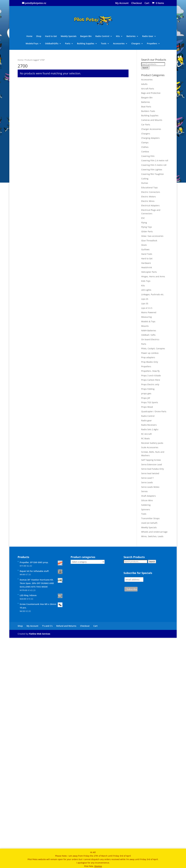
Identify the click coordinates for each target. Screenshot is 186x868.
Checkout (137, 3)
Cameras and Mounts (152, 120)
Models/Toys (32, 44)
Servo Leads (147, 482)
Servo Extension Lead (152, 464)
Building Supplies (86, 44)
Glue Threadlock (149, 241)
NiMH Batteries (149, 331)
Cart (147, 3)
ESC (143, 218)
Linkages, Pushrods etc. (153, 294)
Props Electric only (150, 384)
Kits (118, 36)
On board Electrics (150, 339)
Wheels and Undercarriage (154, 532)
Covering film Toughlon (153, 174)
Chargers (136, 44)
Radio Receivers (149, 425)
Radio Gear (148, 36)
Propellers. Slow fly (150, 371)
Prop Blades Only (150, 362)
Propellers (152, 44)
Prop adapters (148, 357)
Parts (68, 44)
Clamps (145, 142)
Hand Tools (147, 254)
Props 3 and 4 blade (151, 375)
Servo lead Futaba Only (153, 469)
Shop (39, 36)
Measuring (146, 317)
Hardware (146, 263)
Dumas (145, 183)
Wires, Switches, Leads (152, 536)
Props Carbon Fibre (151, 380)
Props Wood (147, 407)
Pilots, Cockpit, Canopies (153, 348)
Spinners (146, 509)
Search (145, 68)
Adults (144, 84)
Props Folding (148, 389)
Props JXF (146, 398)
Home (29, 36)
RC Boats (146, 438)
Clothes (145, 147)
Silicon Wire (147, 500)
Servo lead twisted (150, 473)
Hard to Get (51, 36)
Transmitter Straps (150, 518)
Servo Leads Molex (150, 487)
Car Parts (146, 125)
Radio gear (146, 420)
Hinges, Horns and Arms (153, 276)
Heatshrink (147, 267)
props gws (146, 393)
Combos (145, 152)
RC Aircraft (146, 434)
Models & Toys (148, 321)
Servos (144, 491)
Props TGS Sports (150, 402)
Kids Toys (146, 281)
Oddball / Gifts (148, 335)
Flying (144, 223)
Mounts (145, 326)
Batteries (131, 36)
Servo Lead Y (147, 478)
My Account (122, 3)
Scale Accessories (150, 447)
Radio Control (102, 36)
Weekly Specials (69, 36)
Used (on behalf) (149, 523)
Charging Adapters (150, 138)
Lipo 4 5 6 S (147, 308)
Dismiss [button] (98, 866)
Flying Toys (147, 227)
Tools (104, 44)
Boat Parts (146, 107)
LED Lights (146, 290)
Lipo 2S (145, 299)
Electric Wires (148, 201)
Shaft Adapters (149, 496)
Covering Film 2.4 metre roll (155, 160)
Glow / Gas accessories (152, 236)
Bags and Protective (151, 93)
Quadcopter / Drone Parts (154, 411)
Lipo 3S (145, 303)
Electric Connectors (151, 192)
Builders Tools (148, 111)
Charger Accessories (151, 129)
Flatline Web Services (40, 845)
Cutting (145, 179)
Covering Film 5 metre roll (154, 165)
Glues (144, 245)
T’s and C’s (47, 837)
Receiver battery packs (152, 443)
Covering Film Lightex (152, 170)
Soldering (146, 505)
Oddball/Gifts (52, 44)
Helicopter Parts (149, 272)
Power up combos (150, 353)
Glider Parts (147, 231)
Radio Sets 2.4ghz (150, 429)
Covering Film (148, 156)
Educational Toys (149, 187)
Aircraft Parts (148, 89)
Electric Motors (149, 197)
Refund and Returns (66, 837)
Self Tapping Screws (151, 460)
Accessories (119, 44)
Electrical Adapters (150, 205)
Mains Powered (149, 312)
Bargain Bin (86, 36)
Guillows (145, 249)
